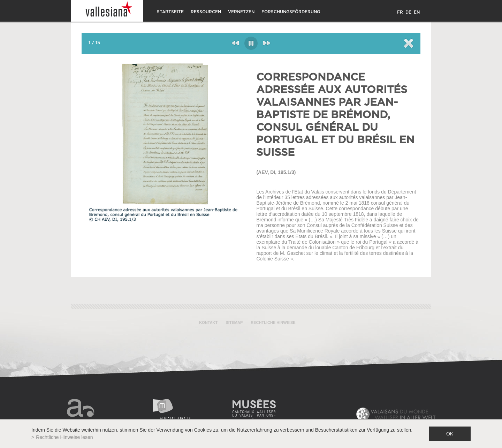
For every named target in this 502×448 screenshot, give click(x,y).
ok (450, 434)
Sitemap (234, 322)
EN (417, 12)
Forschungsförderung (291, 12)
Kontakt (208, 322)
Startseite (170, 12)
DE (408, 12)
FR (400, 12)
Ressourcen (206, 12)
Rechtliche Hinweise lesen (64, 437)
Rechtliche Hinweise (273, 322)
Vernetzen (241, 12)
